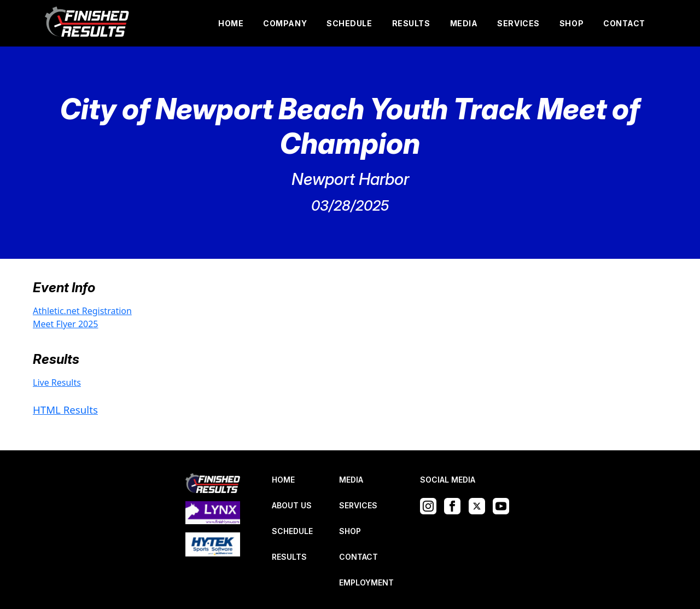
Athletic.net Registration (82, 311)
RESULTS (411, 23)
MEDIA (464, 23)
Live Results (57, 382)
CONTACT (624, 23)
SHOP (571, 23)
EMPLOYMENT (366, 582)
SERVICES (518, 23)
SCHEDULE (349, 23)
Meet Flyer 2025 (66, 324)
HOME (231, 23)
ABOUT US (292, 505)
